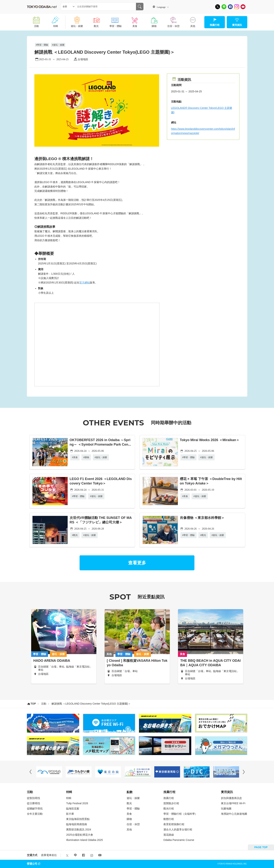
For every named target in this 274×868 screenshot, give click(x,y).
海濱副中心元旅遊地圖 (234, 814)
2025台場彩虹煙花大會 (79, 835)
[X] (218, 7)
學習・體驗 (116, 21)
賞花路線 (169, 835)
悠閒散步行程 (171, 803)
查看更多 (137, 563)
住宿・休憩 (173, 21)
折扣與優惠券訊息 (231, 798)
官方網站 (85, 283)
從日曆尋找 (33, 803)
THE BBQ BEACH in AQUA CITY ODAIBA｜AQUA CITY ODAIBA (210, 663)
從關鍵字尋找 (35, 809)
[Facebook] (230, 7)
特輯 (56, 21)
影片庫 (70, 814)
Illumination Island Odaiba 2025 (84, 840)
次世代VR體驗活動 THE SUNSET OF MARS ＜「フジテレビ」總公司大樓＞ (101, 520)
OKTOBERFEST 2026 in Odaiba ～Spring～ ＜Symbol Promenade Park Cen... (100, 442)
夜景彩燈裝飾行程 (174, 824)
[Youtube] (243, 7)
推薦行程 (169, 798)
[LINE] (224, 7)
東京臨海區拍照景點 (78, 819)
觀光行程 (169, 809)
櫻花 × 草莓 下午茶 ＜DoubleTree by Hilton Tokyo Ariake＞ (211, 481)
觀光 (96, 21)
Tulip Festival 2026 (77, 803)
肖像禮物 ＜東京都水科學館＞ (202, 518)
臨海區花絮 (73, 809)
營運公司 (34, 864)
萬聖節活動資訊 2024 (79, 829)
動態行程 (169, 819)
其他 (193, 21)
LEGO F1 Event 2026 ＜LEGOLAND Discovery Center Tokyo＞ (101, 481)
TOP (33, 704)
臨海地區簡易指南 (77, 824)
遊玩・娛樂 (77, 21)
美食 (135, 21)
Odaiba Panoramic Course (179, 840)
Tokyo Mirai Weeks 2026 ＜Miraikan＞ (210, 440)
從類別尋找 (33, 798)
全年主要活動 (35, 814)
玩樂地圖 (226, 809)
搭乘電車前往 (49, 855)
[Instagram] (237, 7)
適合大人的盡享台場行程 (178, 829)
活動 (37, 21)
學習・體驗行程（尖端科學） (180, 814)
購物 (154, 21)
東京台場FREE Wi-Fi (233, 803)
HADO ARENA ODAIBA (52, 661)
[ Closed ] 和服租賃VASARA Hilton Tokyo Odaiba (137, 663)
